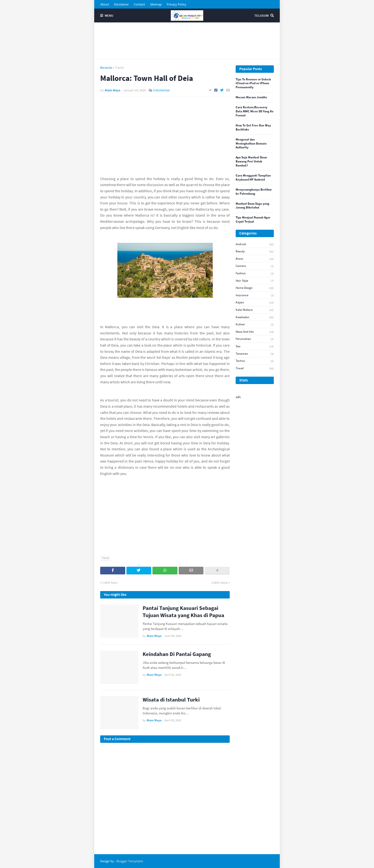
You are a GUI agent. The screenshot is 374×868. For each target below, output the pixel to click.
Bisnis (255, 259)
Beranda (106, 68)
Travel (119, 68)
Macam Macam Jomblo (251, 97)
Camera (255, 266)
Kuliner (255, 325)
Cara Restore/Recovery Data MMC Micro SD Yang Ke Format (255, 111)
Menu (109, 16)
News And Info (255, 332)
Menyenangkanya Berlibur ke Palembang (254, 192)
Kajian (255, 303)
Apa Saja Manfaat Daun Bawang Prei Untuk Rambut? (251, 161)
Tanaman (255, 354)
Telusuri (262, 16)
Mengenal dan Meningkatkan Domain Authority (251, 144)
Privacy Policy (177, 4)
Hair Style (255, 281)
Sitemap (156, 4)
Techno (255, 361)
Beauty (255, 252)
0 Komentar (161, 90)
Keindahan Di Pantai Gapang (177, 654)
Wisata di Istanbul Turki (171, 699)
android (255, 244)
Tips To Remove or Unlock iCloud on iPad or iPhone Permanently (253, 83)
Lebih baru (110, 582)
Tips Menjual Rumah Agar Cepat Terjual (253, 220)
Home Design (255, 288)
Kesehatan (255, 317)
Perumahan (255, 339)
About (105, 4)
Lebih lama (219, 582)
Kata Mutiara (255, 310)
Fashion (255, 273)
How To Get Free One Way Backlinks (253, 127)
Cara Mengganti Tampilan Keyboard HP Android (253, 178)
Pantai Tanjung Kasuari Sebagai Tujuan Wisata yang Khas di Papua (183, 611)
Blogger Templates (130, 861)
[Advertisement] (187, 41)
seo (255, 346)
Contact (139, 4)
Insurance (255, 295)
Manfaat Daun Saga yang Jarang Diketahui (252, 206)
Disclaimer (121, 4)
